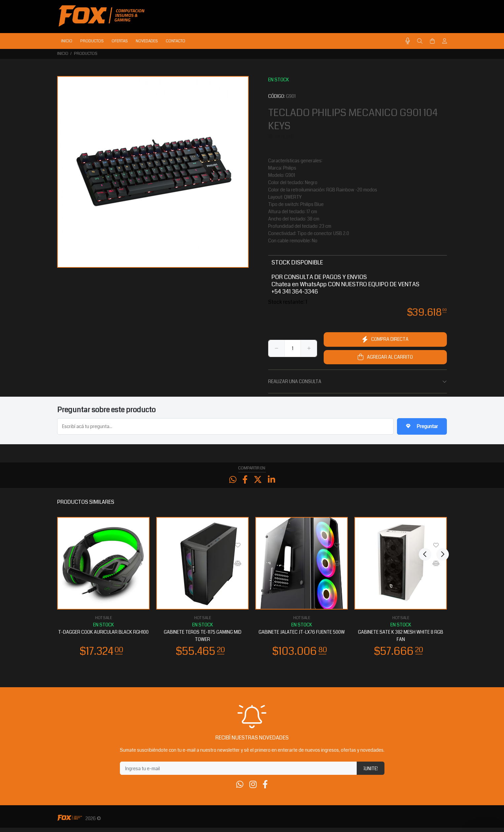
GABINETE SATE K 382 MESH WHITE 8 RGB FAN (401, 640)
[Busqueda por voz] (408, 41)
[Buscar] (420, 41)
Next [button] (441, 506)
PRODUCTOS (86, 54)
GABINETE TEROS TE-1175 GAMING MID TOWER (203, 640)
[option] (103, 590)
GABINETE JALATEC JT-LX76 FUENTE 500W (302, 636)
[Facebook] (265, 789)
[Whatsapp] (240, 789)
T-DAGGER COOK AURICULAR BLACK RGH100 (103, 636)
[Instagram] (253, 789)
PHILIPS (285, 137)
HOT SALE (104, 622)
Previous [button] (425, 506)
